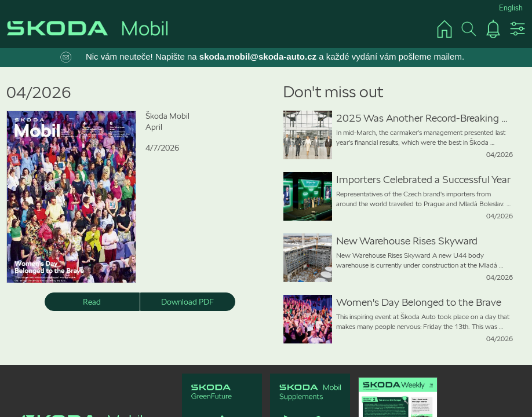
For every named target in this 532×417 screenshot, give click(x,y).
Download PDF (187, 302)
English (511, 8)
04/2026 (39, 92)
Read (92, 302)
